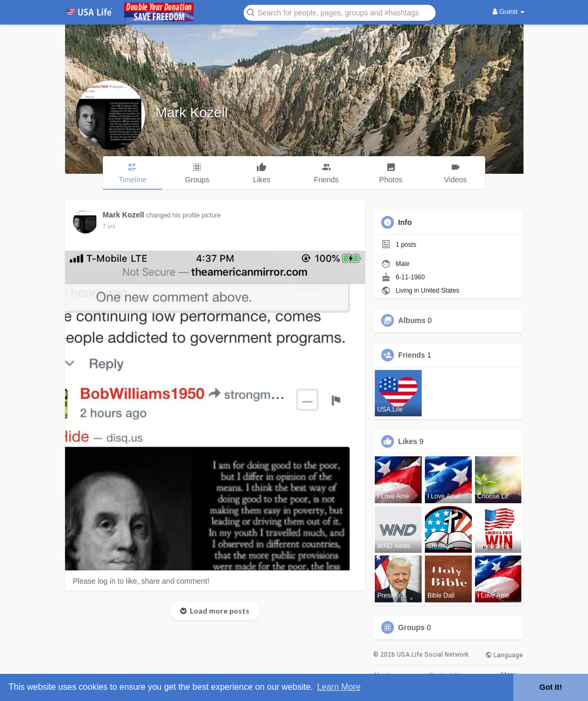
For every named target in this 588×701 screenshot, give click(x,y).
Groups (412, 627)
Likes (408, 441)
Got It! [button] (551, 687)
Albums (412, 320)
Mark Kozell (192, 112)
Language (504, 655)
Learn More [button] (339, 687)
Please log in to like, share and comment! (141, 581)
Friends (412, 355)
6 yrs (109, 226)
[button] (340, 12)
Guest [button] (509, 11)
